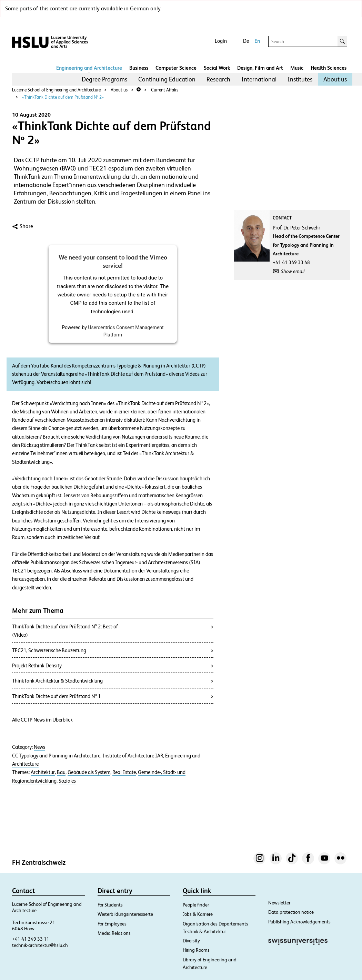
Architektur (43, 772)
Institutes (300, 79)
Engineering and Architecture (89, 68)
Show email (293, 271)
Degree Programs (104, 79)
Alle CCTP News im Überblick (42, 720)
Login (221, 41)
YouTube (40, 366)
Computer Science (176, 68)
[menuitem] (104, 79)
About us (335, 79)
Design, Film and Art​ (260, 68)
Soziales (67, 781)
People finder (196, 905)
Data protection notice (291, 912)
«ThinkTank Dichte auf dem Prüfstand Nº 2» (63, 97)
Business (139, 68)
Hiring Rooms (196, 950)
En (257, 41)
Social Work (217, 68)
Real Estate (124, 772)
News (39, 747)
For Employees (112, 924)
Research (218, 79)
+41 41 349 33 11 (31, 939)
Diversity (191, 941)
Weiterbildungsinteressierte (125, 914)
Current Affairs (165, 90)
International (259, 79)
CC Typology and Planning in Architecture (56, 756)
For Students (110, 905)
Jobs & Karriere (198, 914)
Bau (61, 772)
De (246, 41)
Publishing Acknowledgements (299, 922)
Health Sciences (329, 68)
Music (297, 68)
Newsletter (279, 903)
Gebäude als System (89, 772)
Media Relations (114, 933)
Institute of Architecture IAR (133, 756)
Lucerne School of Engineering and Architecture (56, 90)
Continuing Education (167, 79)
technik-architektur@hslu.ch (40, 945)
